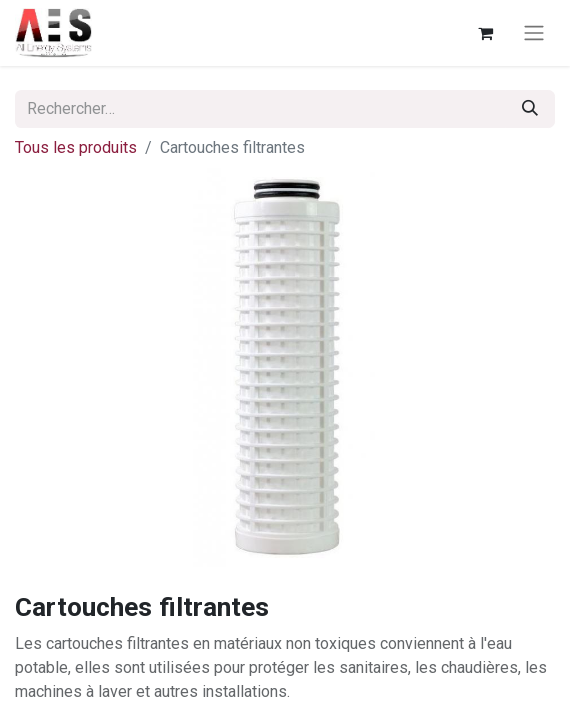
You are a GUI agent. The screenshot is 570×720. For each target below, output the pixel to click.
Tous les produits (76, 147)
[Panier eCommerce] (485, 33)
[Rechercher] (530, 109)
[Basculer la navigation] (534, 33)
